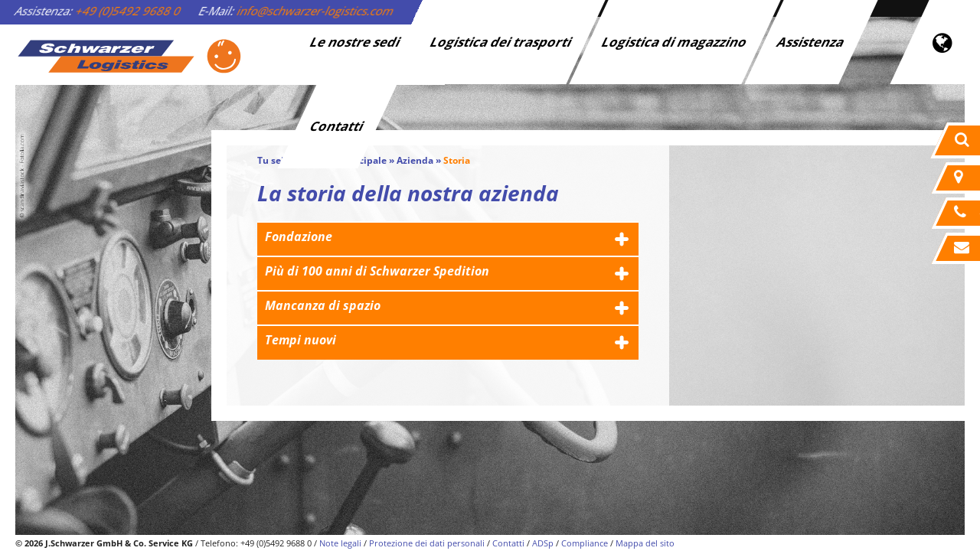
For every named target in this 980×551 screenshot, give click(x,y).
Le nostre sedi (356, 42)
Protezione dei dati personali (427, 543)
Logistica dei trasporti (502, 42)
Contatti (338, 126)
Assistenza (812, 42)
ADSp (543, 543)
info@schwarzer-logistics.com (316, 11)
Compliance (585, 543)
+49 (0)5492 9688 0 (129, 11)
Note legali (340, 543)
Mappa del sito (645, 543)
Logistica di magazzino (675, 42)
